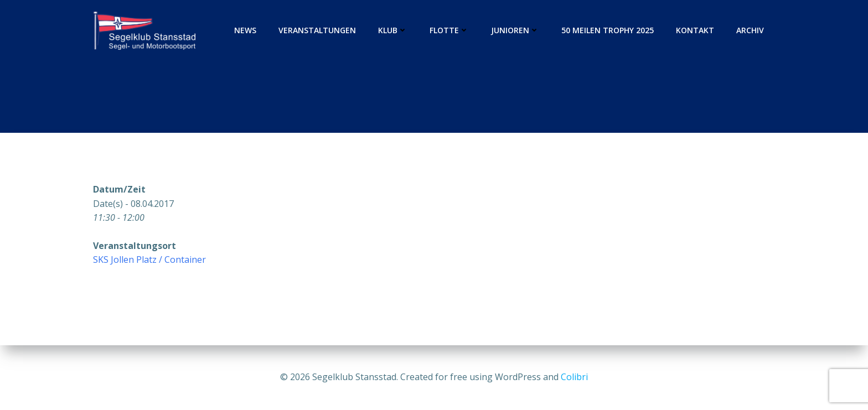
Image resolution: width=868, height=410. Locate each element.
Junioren (515, 30)
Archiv (750, 30)
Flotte (449, 30)
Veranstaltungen (317, 30)
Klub (393, 30)
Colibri (574, 377)
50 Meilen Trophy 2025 (608, 30)
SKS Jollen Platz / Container (149, 260)
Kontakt (695, 30)
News (245, 30)
